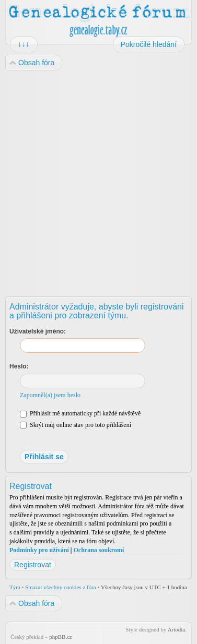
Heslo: (19, 366)
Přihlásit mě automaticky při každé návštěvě (80, 413)
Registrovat (33, 565)
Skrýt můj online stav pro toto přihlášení (76, 425)
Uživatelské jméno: (38, 331)
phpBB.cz (61, 637)
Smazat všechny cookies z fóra (61, 587)
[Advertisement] (98, 180)
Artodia (177, 629)
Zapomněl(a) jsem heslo (50, 395)
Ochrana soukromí (98, 550)
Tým (15, 587)
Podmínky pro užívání (39, 550)
